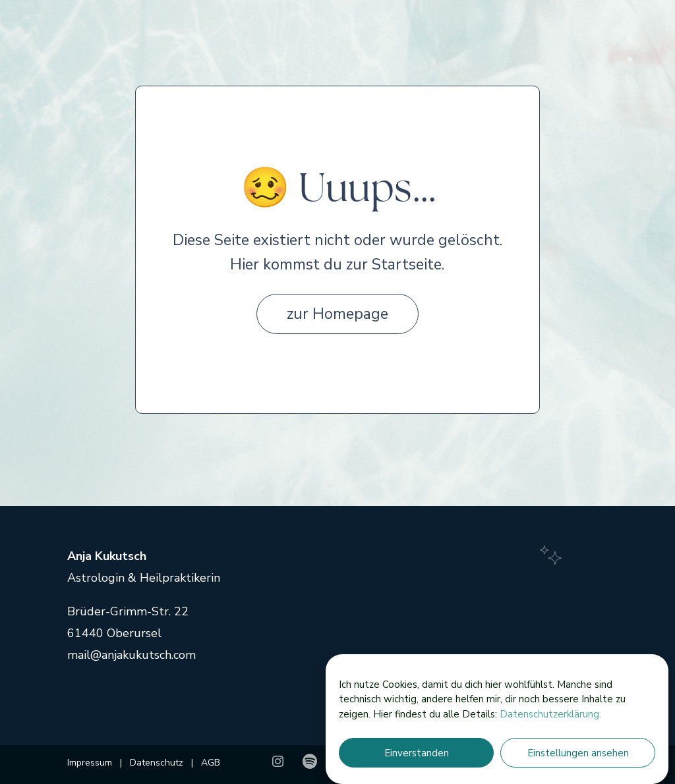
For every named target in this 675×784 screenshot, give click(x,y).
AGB (211, 763)
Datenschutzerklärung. (550, 714)
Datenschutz (155, 763)
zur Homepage (337, 314)
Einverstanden (417, 753)
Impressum (91, 763)
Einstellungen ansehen (578, 753)
